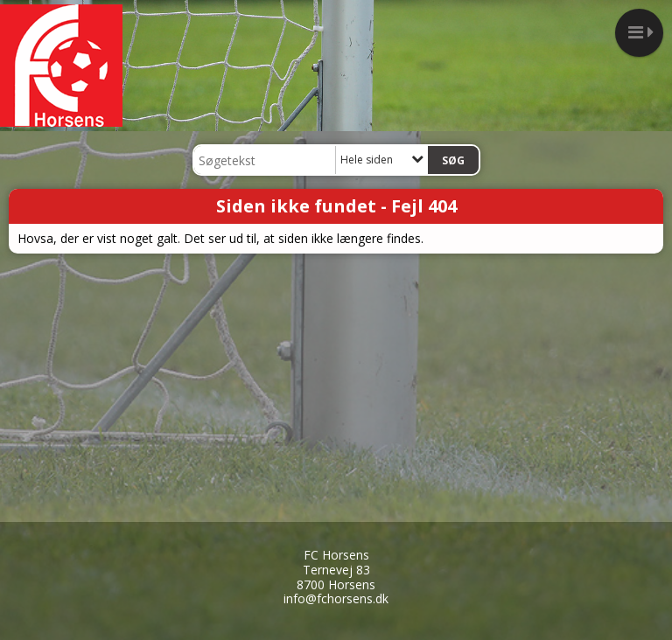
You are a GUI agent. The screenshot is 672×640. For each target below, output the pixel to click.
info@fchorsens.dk (336, 598)
